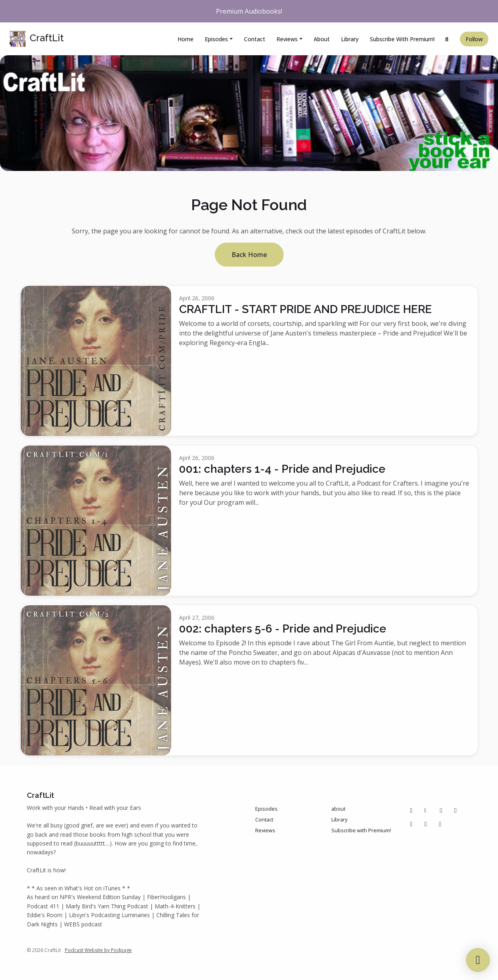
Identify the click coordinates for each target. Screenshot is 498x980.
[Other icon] (426, 810)
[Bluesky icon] (440, 824)
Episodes (216, 39)
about (322, 39)
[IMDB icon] (426, 824)
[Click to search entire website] (447, 39)
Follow (474, 39)
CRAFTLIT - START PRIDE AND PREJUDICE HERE (305, 309)
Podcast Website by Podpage (98, 950)
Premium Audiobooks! (249, 11)
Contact (255, 39)
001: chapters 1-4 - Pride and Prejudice (282, 469)
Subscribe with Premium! (402, 39)
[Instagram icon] (456, 810)
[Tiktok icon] (411, 824)
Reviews (287, 39)
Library (350, 39)
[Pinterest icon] (441, 810)
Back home (249, 255)
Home (185, 39)
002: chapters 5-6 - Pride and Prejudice (283, 629)
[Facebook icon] (411, 810)
